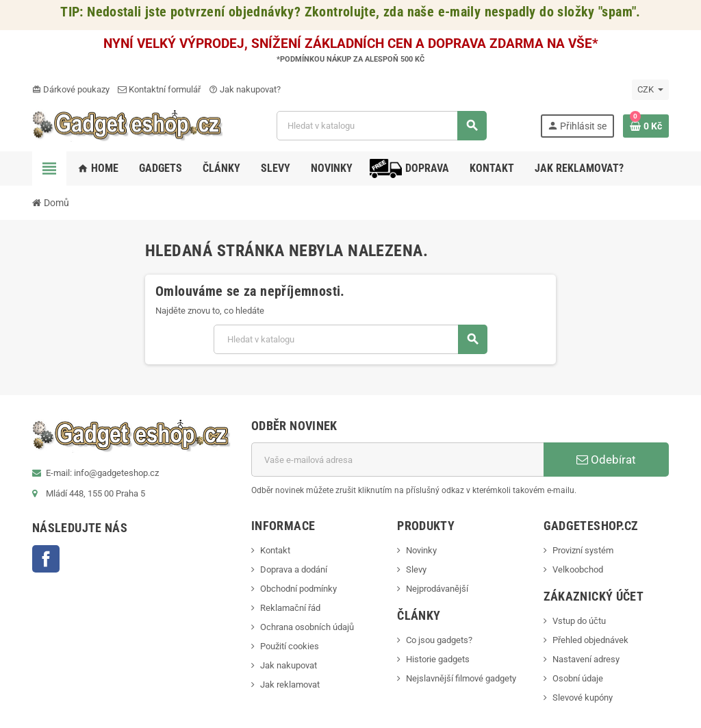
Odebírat (606, 460)
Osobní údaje (578, 678)
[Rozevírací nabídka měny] (650, 90)
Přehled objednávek (590, 640)
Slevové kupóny (583, 698)
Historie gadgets (438, 659)
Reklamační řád (290, 608)
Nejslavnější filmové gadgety (461, 678)
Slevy (416, 569)
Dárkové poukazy (71, 89)
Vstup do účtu (579, 621)
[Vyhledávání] (382, 126)
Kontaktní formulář (159, 89)
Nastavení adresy (586, 659)
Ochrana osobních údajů (307, 627)
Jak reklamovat (290, 685)
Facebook (46, 559)
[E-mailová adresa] (397, 460)
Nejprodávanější (437, 589)
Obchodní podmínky (298, 589)
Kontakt (275, 550)
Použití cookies (290, 646)
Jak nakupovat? (245, 89)
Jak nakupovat (289, 665)
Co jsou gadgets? (439, 640)
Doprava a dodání (294, 569)
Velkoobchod (578, 569)
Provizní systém (583, 550)
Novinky (421, 550)
